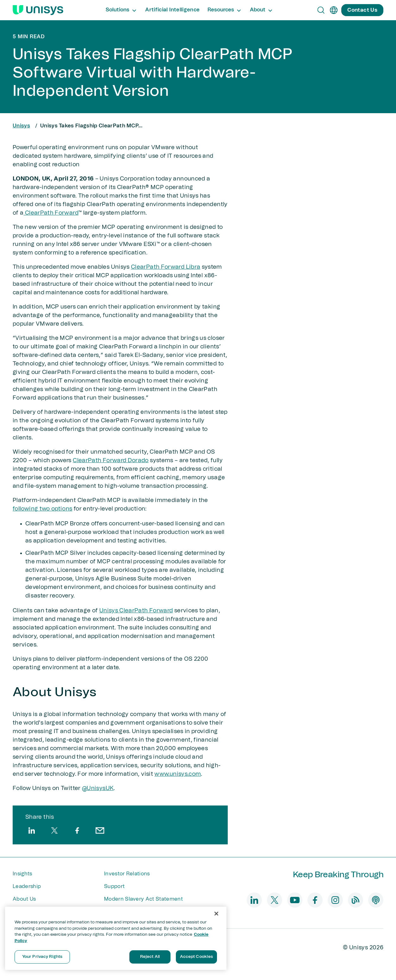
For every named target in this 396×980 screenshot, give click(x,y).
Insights (22, 874)
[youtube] (295, 900)
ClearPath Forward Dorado (111, 461)
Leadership (27, 886)
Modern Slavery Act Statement (143, 899)
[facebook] (77, 830)
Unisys (21, 126)
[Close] (216, 914)
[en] (334, 10)
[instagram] (335, 900)
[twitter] (54, 830)
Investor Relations (127, 874)
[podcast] (376, 900)
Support (114, 886)
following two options (43, 509)
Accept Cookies (197, 957)
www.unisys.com (178, 774)
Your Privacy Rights (42, 957)
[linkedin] (32, 830)
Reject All (150, 957)
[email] (100, 830)
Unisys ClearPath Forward (136, 611)
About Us (24, 899)
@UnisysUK (98, 788)
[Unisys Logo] (38, 10)
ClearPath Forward (51, 213)
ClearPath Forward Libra (166, 267)
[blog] (356, 900)
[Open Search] (321, 10)
